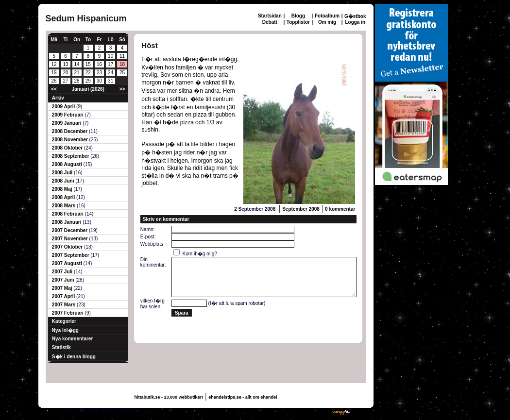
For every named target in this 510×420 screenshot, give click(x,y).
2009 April (64, 107)
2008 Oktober (68, 148)
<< (54, 89)
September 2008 (301, 209)
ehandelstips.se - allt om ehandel (243, 397)
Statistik (61, 347)
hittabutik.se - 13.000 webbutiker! (169, 397)
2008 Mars (64, 206)
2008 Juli (63, 173)
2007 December (70, 230)
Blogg (298, 16)
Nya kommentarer (72, 339)
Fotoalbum (327, 16)
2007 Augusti (68, 263)
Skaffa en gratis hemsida (299, 411)
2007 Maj (63, 288)
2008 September (71, 156)
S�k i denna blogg (74, 357)
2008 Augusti (68, 164)
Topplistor (298, 22)
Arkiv (58, 98)
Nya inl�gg (65, 330)
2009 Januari (67, 123)
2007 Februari (68, 313)
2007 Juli (63, 272)
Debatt (270, 22)
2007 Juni (64, 280)
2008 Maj (63, 189)
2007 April (64, 296)
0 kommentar (340, 209)
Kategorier (64, 321)
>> (122, 89)
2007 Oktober (68, 247)
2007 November (71, 239)
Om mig (327, 22)
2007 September (71, 255)
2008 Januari (67, 222)
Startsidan (270, 16)
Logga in (355, 22)
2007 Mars (64, 305)
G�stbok (355, 16)
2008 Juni (64, 181)
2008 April (64, 197)
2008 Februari (68, 214)
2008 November (71, 140)
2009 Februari (68, 115)
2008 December (70, 131)
